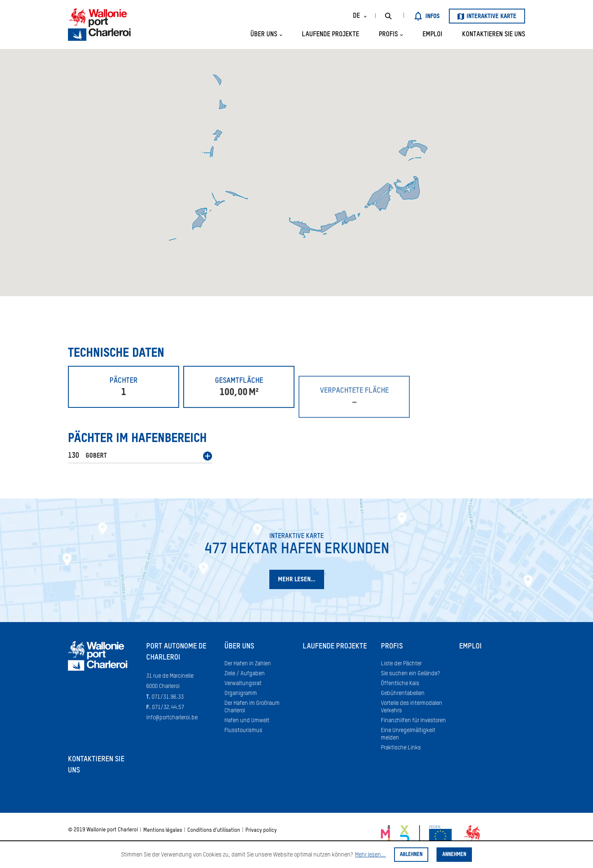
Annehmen (454, 855)
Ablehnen (411, 855)
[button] (140, 457)
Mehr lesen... (370, 855)
